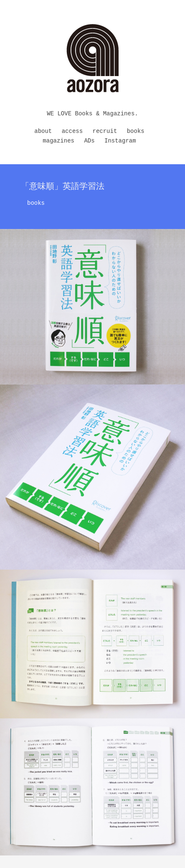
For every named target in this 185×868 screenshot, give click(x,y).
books (136, 131)
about (43, 131)
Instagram (120, 141)
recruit (105, 131)
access (72, 131)
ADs (89, 141)
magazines (58, 141)
